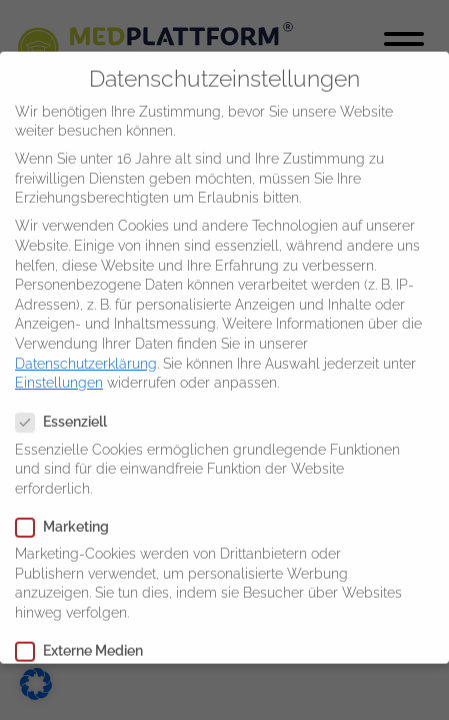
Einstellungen (59, 370)
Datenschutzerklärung (86, 351)
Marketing (68, 514)
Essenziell (67, 410)
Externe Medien (85, 638)
